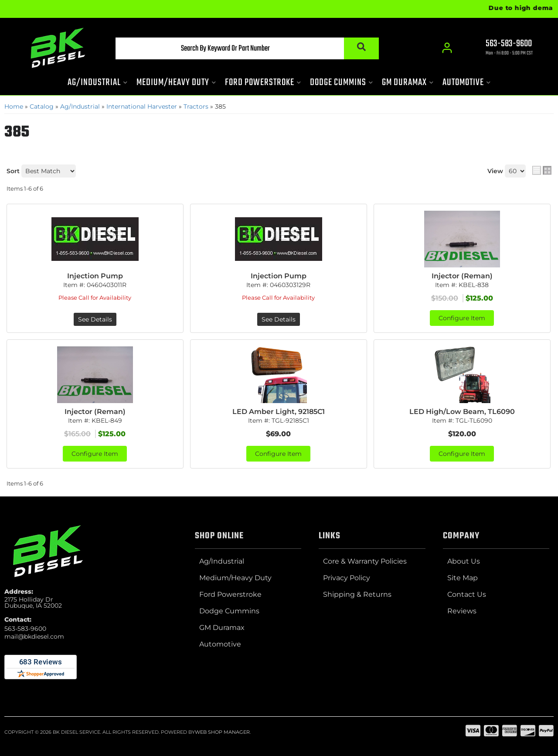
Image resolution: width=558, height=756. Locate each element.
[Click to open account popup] (447, 48)
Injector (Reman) (462, 276)
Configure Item (462, 318)
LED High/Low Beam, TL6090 (462, 412)
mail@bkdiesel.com (34, 636)
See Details (95, 319)
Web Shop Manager (222, 732)
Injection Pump (95, 276)
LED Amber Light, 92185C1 (279, 412)
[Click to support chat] (501, 48)
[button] (247, 48)
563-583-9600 (25, 629)
